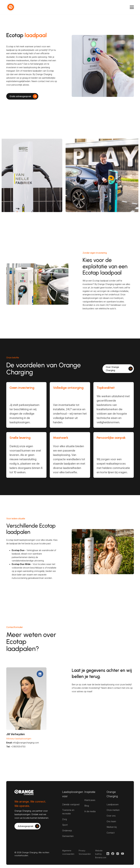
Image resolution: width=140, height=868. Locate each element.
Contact (111, 833)
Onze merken (113, 810)
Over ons (111, 816)
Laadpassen (113, 804)
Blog (87, 806)
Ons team (111, 821)
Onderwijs (67, 831)
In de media (90, 811)
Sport (65, 825)
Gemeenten (68, 836)
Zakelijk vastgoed (71, 804)
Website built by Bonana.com (101, 854)
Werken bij (112, 827)
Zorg (64, 819)
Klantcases (90, 800)
